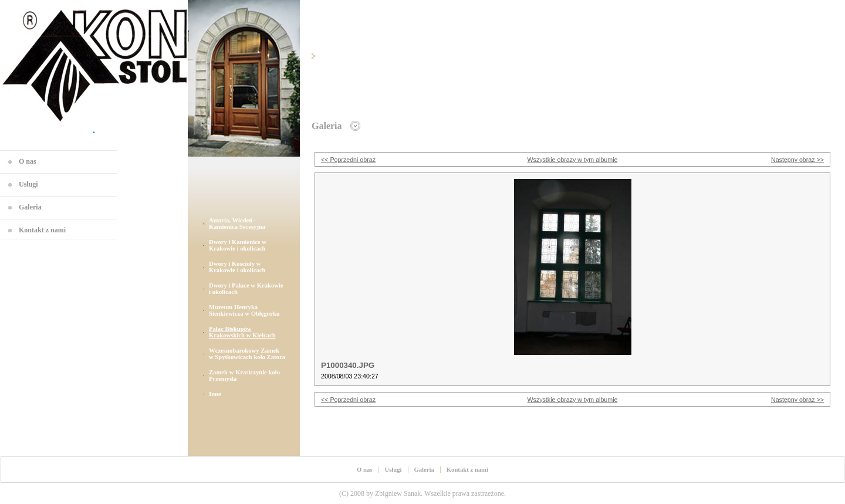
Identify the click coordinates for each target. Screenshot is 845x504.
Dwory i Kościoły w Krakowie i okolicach (237, 267)
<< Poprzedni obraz (348, 160)
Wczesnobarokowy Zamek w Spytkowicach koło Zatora (247, 354)
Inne (215, 394)
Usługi (28, 184)
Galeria (30, 207)
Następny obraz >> (797, 160)
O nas (28, 161)
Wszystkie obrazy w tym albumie (573, 160)
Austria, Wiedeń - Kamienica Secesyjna (237, 224)
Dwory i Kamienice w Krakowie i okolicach (238, 245)
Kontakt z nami (42, 230)
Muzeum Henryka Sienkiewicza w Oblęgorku (244, 310)
